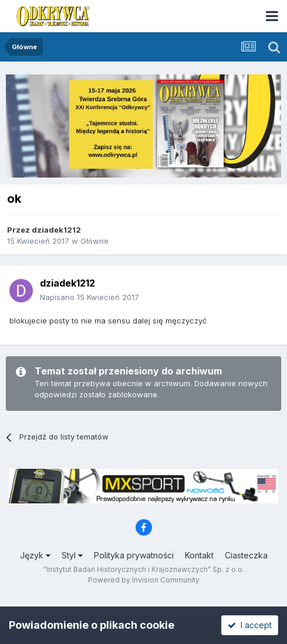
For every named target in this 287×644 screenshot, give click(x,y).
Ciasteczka (246, 555)
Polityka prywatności (134, 555)
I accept (250, 625)
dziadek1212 (56, 230)
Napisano (90, 297)
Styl (72, 555)
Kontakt (199, 555)
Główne (94, 241)
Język (35, 555)
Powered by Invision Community (144, 580)
